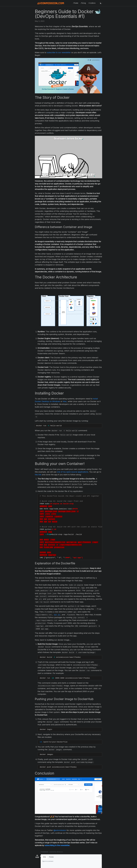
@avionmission (60, 827)
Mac (65, 401)
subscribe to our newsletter (59, 52)
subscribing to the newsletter (57, 842)
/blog (83, 3)
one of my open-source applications (73, 471)
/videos (92, 3)
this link (38, 474)
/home (76, 3)
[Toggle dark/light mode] (101, 3)
